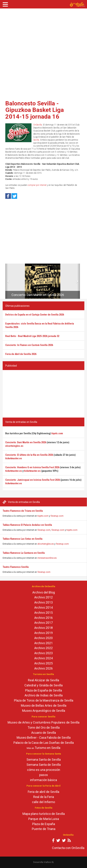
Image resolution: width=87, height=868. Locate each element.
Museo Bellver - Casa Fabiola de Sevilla (44, 738)
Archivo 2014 (43, 607)
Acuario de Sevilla (44, 733)
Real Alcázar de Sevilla (43, 680)
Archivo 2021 (43, 643)
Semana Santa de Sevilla (44, 760)
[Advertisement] (42, 53)
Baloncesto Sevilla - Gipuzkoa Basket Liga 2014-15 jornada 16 (35, 110)
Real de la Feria (44, 797)
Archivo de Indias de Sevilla (44, 695)
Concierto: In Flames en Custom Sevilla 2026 (29, 345)
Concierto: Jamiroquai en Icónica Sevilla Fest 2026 (33, 480)
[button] (7, 281)
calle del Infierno (43, 802)
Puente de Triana (44, 829)
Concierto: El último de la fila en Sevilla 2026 (29, 455)
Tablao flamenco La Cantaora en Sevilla (24, 553)
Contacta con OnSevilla (68, 848)
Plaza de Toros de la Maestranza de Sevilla (44, 700)
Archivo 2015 (43, 613)
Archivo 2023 (43, 653)
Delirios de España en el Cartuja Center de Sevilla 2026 (35, 315)
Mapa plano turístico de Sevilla (44, 814)
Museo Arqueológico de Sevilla (44, 711)
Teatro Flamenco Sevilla (16, 567)
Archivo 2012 (43, 597)
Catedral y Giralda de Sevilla (43, 685)
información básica (43, 780)
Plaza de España (44, 824)
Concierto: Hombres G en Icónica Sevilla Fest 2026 (32, 467)
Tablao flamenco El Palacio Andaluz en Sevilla (27, 525)
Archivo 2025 (43, 663)
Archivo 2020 (43, 638)
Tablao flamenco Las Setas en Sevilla (23, 539)
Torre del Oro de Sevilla (44, 727)
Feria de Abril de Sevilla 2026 (21, 354)
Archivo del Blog (44, 592)
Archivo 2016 (43, 618)
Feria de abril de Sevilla (43, 792)
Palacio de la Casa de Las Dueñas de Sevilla (44, 743)
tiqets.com (43, 516)
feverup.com (57, 516)
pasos (44, 775)
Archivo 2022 (43, 648)
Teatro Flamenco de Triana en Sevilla (23, 511)
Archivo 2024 (43, 658)
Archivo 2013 (43, 602)
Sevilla (36, 140)
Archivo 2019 (43, 633)
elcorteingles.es (46, 544)
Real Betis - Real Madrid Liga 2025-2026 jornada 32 (32, 336)
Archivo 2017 (43, 623)
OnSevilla (38, 125)
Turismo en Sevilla (47, 748)
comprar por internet (37, 185)
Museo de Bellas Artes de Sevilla (44, 706)
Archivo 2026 (43, 668)
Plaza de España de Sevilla (43, 690)
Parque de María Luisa (44, 819)
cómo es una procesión (44, 770)
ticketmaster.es (14, 458)
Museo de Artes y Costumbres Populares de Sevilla (43, 722)
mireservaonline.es (47, 558)
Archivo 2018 (43, 628)
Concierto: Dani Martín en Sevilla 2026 (38, 295)
